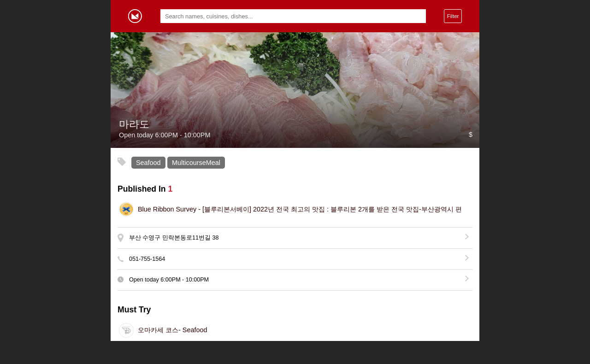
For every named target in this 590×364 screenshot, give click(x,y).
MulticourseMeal (196, 163)
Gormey (135, 16)
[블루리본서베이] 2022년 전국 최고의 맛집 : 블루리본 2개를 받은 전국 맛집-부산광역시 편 (300, 209)
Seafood (148, 163)
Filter (453, 16)
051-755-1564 (147, 259)
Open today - (169, 280)
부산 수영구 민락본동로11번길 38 (174, 238)
